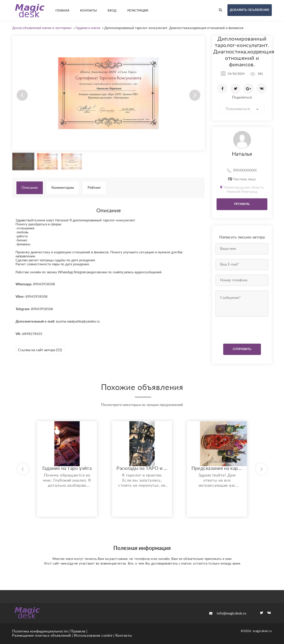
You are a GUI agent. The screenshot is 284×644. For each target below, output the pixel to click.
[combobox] (242, 109)
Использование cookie (93, 636)
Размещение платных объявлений (42, 636)
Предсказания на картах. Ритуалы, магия (217, 468)
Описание (30, 188)
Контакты (124, 636)
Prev (22, 95)
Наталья (242, 154)
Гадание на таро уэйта (67, 468)
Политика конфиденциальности (40, 631)
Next (195, 95)
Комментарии (63, 188)
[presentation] (242, 329)
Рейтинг (94, 188)
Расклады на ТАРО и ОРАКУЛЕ (142, 468)
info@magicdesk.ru (228, 613)
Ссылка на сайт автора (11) (40, 350)
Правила (78, 631)
